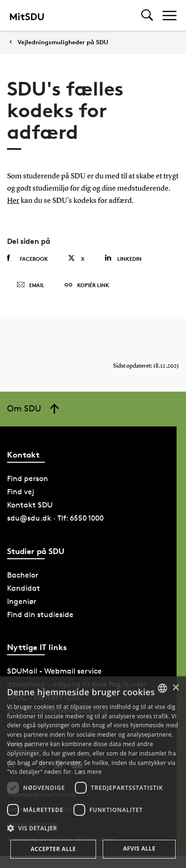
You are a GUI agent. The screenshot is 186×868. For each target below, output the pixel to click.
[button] (93, 828)
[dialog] (93, 772)
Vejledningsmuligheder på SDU (63, 42)
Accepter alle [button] (53, 849)
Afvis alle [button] (139, 848)
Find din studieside (40, 615)
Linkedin (123, 258)
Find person (28, 478)
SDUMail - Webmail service (54, 671)
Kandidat (24, 588)
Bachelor (23, 575)
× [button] (175, 688)
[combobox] (162, 688)
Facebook (28, 258)
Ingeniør (22, 601)
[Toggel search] (147, 15)
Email (30, 285)
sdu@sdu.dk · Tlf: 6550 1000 (55, 518)
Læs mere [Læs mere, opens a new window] (88, 772)
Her (13, 201)
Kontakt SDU (30, 505)
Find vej (21, 492)
